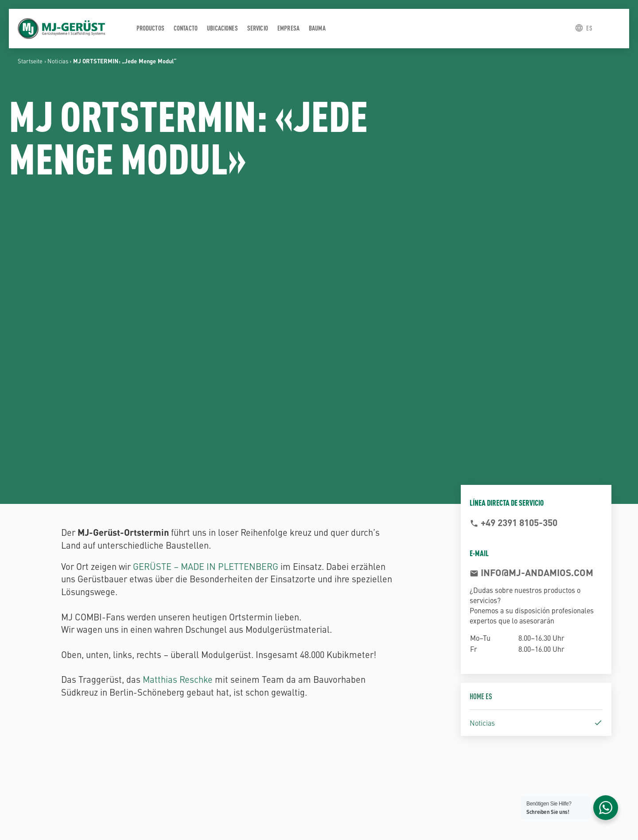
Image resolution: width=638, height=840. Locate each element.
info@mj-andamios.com (536, 572)
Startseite (30, 61)
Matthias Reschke (178, 679)
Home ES (481, 696)
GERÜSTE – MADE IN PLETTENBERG (206, 566)
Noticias (58, 61)
